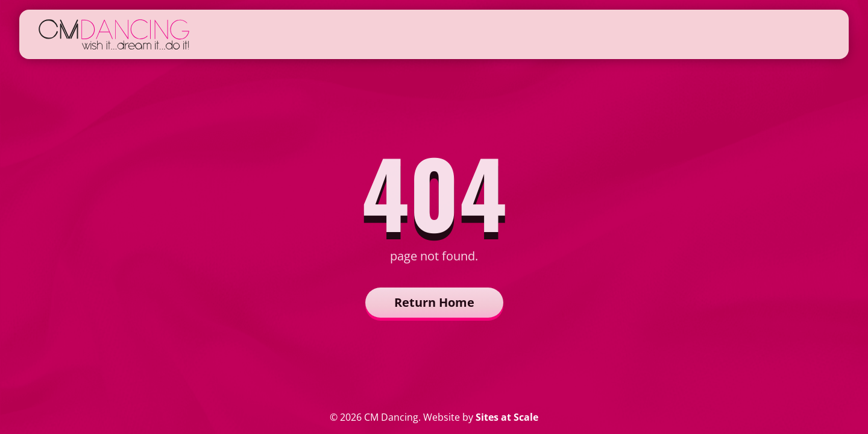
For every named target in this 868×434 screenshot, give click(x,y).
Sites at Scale (507, 417)
